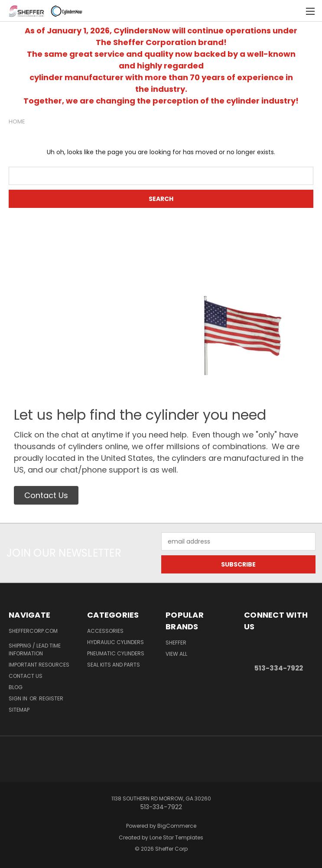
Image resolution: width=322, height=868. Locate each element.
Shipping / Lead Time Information (35, 649)
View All (176, 654)
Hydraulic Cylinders (115, 642)
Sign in (19, 698)
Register (51, 698)
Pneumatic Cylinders (116, 653)
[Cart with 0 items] (294, 11)
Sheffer (176, 643)
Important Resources (39, 665)
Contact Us (26, 676)
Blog (16, 687)
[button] (46, 495)
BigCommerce (177, 826)
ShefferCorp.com (33, 631)
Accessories (105, 631)
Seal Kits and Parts (114, 665)
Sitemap (19, 710)
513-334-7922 (279, 668)
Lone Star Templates (176, 837)
